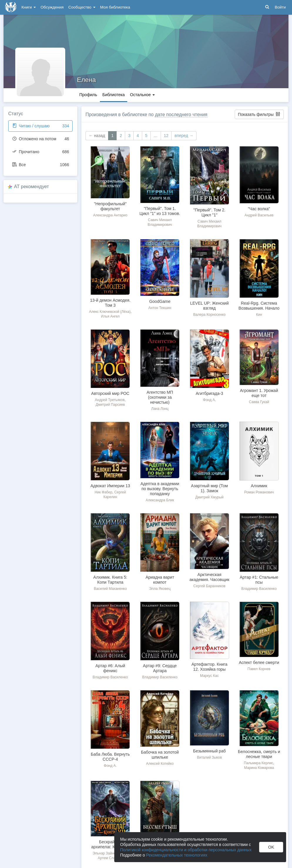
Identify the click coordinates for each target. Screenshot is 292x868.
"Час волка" (259, 209)
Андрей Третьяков (110, 400)
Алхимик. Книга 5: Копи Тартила (110, 580)
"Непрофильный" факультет (110, 206)
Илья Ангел (110, 316)
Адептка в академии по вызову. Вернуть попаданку (160, 489)
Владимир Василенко (259, 589)
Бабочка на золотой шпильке (160, 755)
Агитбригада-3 (209, 393)
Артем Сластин (110, 858)
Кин (259, 315)
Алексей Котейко (160, 764)
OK (271, 847)
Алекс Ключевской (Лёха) (110, 312)
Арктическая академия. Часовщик (209, 577)
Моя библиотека (115, 7)
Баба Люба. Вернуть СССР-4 (110, 757)
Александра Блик (160, 500)
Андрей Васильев (259, 215)
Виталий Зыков (209, 757)
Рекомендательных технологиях (177, 855)
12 (166, 136)
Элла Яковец (160, 589)
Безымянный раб (209, 751)
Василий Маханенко (110, 589)
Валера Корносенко (209, 315)
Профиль (88, 95)
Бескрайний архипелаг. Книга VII (110, 844)
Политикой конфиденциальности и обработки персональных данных (186, 850)
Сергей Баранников (209, 586)
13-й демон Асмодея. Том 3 (110, 303)
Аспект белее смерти (259, 662)
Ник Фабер (103, 492)
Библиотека (113, 95)
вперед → (184, 136)
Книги (29, 7)
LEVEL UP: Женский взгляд (209, 306)
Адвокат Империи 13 (110, 486)
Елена (86, 80)
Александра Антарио (110, 215)
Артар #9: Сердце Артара (160, 668)
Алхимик (259, 486)
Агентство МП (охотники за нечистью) (160, 397)
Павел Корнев (259, 669)
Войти (280, 7)
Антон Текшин (160, 308)
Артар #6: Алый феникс (110, 668)
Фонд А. (209, 400)
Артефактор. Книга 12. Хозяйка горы (209, 667)
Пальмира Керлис (259, 763)
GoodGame (160, 301)
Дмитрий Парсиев (110, 405)
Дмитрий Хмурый (209, 497)
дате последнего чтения (181, 115)
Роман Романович (259, 492)
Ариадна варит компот (160, 580)
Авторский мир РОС (110, 393)
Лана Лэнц (160, 409)
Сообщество (82, 7)
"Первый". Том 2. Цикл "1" (209, 212)
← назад (97, 136)
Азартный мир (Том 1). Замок (209, 488)
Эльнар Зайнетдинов (110, 853)
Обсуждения (52, 7)
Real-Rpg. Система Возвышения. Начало (259, 306)
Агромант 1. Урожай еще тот (259, 393)
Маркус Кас (209, 676)
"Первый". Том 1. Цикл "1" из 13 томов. (160, 211)
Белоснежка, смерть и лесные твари (259, 754)
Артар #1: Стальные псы (259, 580)
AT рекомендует (32, 187)
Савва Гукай (259, 402)
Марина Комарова (259, 768)
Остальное (143, 95)
